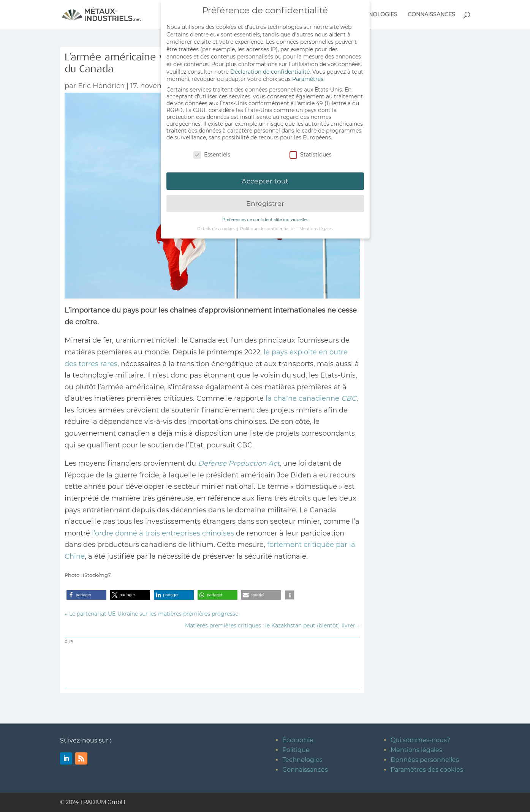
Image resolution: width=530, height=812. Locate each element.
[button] (86, 595)
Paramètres (308, 76)
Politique (296, 750)
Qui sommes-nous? (420, 740)
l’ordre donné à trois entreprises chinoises (163, 533)
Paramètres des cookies (427, 770)
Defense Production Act (239, 463)
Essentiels (212, 151)
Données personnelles (425, 760)
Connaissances (305, 770)
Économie (298, 740)
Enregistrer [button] (265, 200)
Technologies (302, 760)
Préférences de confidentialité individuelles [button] (265, 217)
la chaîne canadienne (310, 398)
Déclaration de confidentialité (270, 68)
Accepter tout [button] (265, 178)
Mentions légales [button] (316, 226)
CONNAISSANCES (431, 15)
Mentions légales (416, 750)
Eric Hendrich (101, 86)
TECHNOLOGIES (376, 15)
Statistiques (311, 151)
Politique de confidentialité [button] (268, 226)
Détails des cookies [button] (217, 226)
